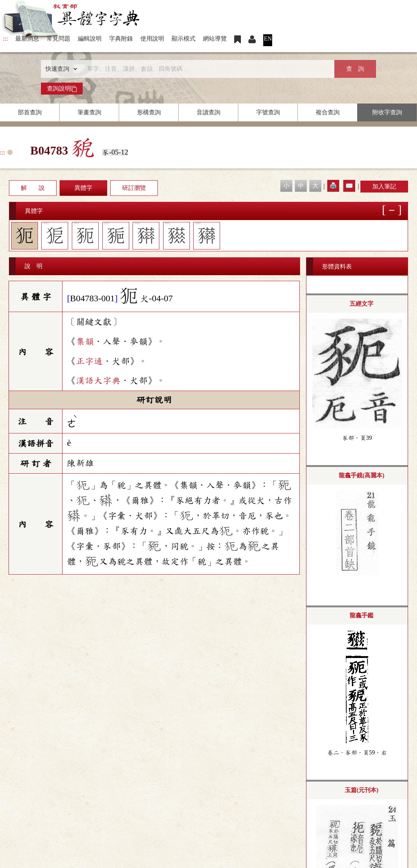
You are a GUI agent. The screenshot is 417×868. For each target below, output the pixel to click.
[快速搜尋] (206, 69)
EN (268, 39)
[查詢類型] (60, 69)
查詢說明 (62, 89)
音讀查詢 (208, 112)
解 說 (33, 188)
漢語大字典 (98, 381)
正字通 (89, 361)
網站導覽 (215, 39)
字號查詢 (268, 112)
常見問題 (58, 39)
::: (5, 39)
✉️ (349, 186)
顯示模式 (184, 39)
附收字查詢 (387, 112)
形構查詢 (149, 112)
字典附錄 (121, 39)
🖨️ (333, 186)
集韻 (85, 341)
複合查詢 (328, 112)
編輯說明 (90, 39)
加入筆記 (384, 186)
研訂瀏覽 (134, 188)
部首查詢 (30, 112)
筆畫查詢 (89, 112)
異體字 (83, 188)
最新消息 (27, 39)
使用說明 (152, 39)
